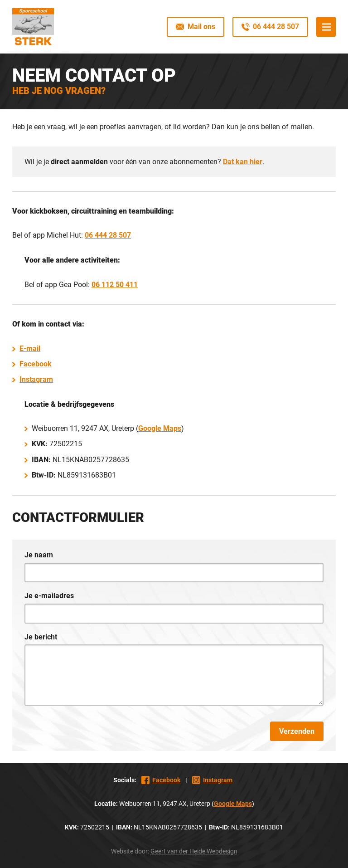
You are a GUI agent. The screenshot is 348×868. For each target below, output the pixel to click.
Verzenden (297, 731)
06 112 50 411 (115, 285)
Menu (326, 27)
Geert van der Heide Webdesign (194, 851)
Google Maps (160, 428)
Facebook (36, 364)
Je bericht (41, 637)
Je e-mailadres (49, 596)
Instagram (36, 379)
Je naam (39, 555)
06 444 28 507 (108, 235)
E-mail (30, 349)
